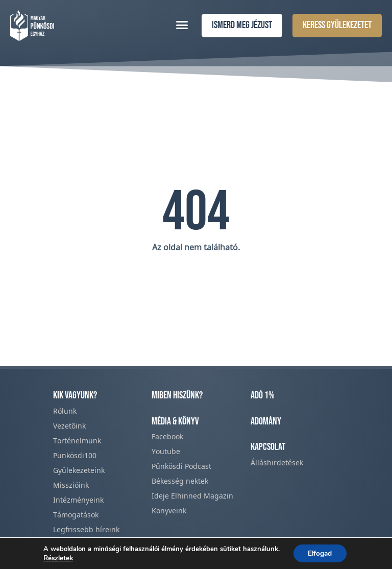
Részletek (57, 558)
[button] (182, 25)
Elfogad (320, 553)
